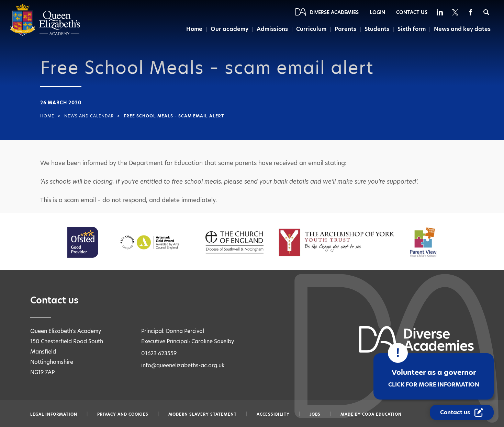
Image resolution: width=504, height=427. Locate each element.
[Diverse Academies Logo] (45, 34)
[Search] (486, 12)
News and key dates (462, 29)
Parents (345, 29)
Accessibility (273, 414)
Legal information (54, 414)
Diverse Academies (334, 12)
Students (377, 29)
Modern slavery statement (203, 414)
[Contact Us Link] (462, 412)
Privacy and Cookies (123, 414)
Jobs (315, 414)
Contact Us (412, 12)
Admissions (272, 29)
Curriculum (311, 29)
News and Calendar (89, 116)
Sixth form (412, 29)
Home (194, 29)
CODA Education (382, 414)
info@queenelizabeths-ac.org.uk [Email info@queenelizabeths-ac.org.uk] (183, 365)
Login (377, 12)
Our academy (229, 29)
